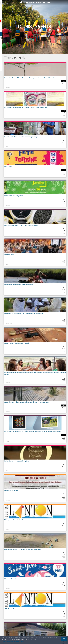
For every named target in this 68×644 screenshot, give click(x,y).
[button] (37, 75)
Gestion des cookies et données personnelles (13, 642)
